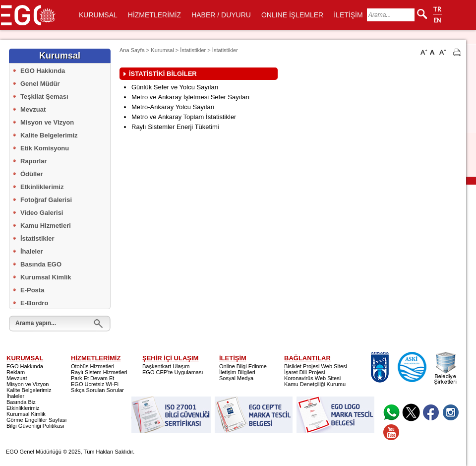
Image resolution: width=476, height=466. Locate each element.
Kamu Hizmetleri (46, 226)
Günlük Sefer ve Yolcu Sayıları (175, 87)
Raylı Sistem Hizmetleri (99, 372)
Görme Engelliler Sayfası (37, 420)
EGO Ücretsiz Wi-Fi (95, 384)
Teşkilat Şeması (44, 97)
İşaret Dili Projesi (305, 372)
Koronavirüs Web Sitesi (312, 378)
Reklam (16, 372)
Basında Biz (21, 402)
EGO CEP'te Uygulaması (173, 372)
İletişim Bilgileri (237, 372)
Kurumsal (162, 50)
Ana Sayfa (132, 50)
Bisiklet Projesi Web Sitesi (316, 366)
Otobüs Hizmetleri (92, 366)
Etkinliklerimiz (42, 187)
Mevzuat (33, 109)
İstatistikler (37, 238)
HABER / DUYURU (221, 15)
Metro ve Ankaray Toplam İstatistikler (184, 117)
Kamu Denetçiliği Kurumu (315, 384)
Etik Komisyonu (45, 148)
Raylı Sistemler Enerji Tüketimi (175, 127)
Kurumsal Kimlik (46, 277)
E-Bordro (34, 303)
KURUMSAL (98, 15)
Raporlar (33, 161)
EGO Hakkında (43, 71)
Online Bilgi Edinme (243, 366)
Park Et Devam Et (92, 378)
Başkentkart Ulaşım (166, 366)
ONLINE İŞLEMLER (292, 15)
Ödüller (32, 174)
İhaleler (32, 251)
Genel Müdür (40, 84)
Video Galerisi (42, 213)
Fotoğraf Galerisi (46, 200)
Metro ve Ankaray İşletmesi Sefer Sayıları (190, 97)
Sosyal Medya (236, 378)
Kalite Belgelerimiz (49, 135)
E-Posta (32, 290)
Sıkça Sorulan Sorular (97, 390)
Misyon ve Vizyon (47, 122)
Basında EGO (41, 264)
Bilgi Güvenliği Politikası (35, 426)
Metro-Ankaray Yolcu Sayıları (173, 107)
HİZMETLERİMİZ (154, 15)
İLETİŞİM (348, 15)
